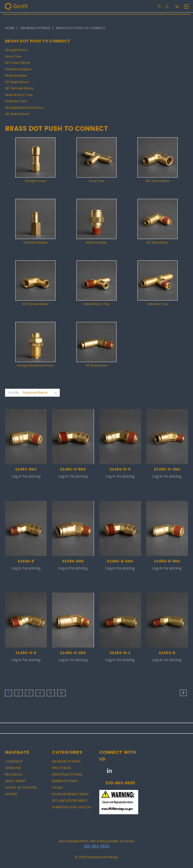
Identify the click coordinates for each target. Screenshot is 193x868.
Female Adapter (18, 69)
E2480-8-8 (120, 469)
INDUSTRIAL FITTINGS (67, 774)
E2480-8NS (26, 469)
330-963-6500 (120, 783)
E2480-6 (167, 653)
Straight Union (16, 50)
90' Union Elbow (18, 63)
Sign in (11, 788)
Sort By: (14, 393)
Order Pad (13, 768)
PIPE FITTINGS (62, 768)
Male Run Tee (16, 101)
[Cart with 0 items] (177, 6)
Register (30, 788)
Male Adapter (16, 75)
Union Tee (13, 56)
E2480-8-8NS (73, 469)
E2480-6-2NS (73, 653)
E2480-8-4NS (167, 469)
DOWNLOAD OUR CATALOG (71, 807)
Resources (14, 774)
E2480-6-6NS (167, 561)
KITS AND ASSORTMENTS (70, 801)
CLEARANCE (14, 761)
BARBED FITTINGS (65, 781)
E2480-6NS (73, 561)
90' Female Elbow (19, 88)
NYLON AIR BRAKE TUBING (70, 794)
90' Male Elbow (17, 82)
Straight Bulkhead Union (24, 108)
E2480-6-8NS (120, 561)
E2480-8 (26, 561)
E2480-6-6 (26, 653)
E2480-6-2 (120, 653)
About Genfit (15, 781)
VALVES (57, 788)
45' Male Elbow (17, 114)
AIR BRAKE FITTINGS (66, 761)
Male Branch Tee (19, 95)
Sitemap (11, 794)
